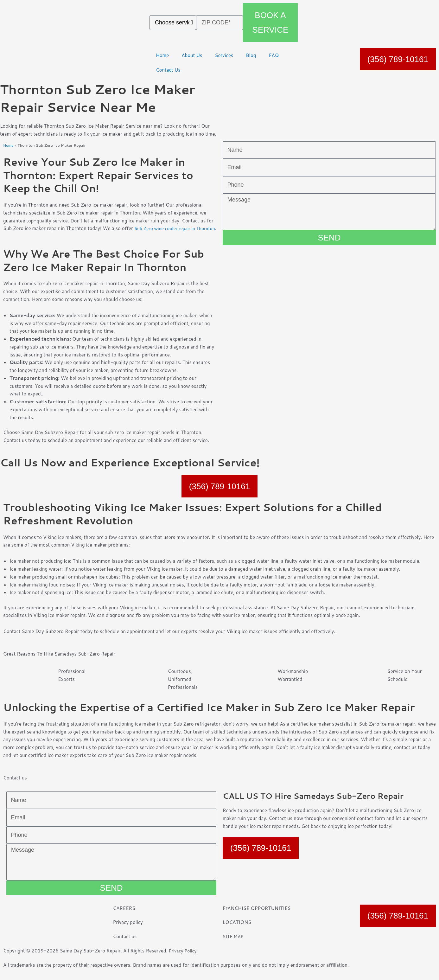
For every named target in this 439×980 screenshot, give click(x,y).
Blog (251, 55)
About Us (192, 55)
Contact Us (168, 70)
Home (162, 55)
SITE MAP (234, 944)
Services (224, 55)
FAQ (274, 55)
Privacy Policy (184, 959)
